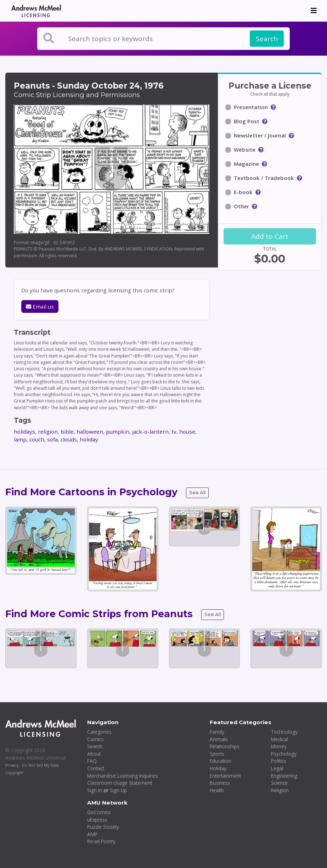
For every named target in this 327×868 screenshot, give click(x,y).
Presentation (251, 107)
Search (267, 39)
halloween (90, 432)
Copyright (14, 773)
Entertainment (225, 776)
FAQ (92, 761)
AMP (92, 834)
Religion (280, 790)
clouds (69, 439)
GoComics (99, 812)
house (187, 432)
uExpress (97, 820)
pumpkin (118, 432)
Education (221, 761)
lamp (20, 439)
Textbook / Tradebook (264, 178)
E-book (243, 192)
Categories (99, 732)
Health (217, 790)
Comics (95, 739)
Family (217, 732)
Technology (284, 732)
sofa (52, 439)
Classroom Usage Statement (120, 783)
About (94, 754)
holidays (24, 432)
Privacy (12, 765)
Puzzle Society (103, 827)
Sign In (95, 790)
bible (67, 432)
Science (279, 783)
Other (241, 206)
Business (220, 783)
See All (197, 492)
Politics (279, 761)
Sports (217, 754)
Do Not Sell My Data (40, 765)
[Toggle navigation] (314, 11)
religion (48, 432)
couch (37, 439)
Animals (219, 739)
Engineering (284, 776)
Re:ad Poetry (101, 841)
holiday (89, 439)
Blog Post (247, 121)
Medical (280, 739)
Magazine (246, 164)
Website (245, 150)
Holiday (218, 768)
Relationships (225, 746)
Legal (277, 768)
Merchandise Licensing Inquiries (123, 776)
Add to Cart (270, 236)
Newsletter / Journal (260, 135)
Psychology (284, 754)
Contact (96, 768)
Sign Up (118, 790)
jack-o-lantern (150, 432)
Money (279, 746)
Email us (40, 306)
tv (174, 432)
